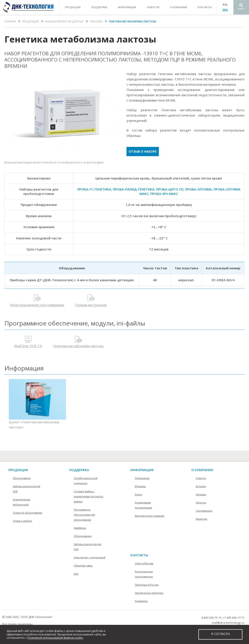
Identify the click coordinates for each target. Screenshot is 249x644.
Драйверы (80, 528)
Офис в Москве (144, 563)
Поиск (241, 9)
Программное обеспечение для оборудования (84, 515)
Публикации (142, 478)
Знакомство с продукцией (90, 557)
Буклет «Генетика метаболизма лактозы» (37, 404)
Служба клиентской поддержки (86, 481)
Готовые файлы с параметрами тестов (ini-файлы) (89, 496)
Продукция (30, 21)
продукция (73, 7)
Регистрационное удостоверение (37, 305)
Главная (10, 21)
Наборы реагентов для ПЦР (64, 21)
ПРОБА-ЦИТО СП (170, 189)
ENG (225, 10)
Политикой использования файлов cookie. (55, 638)
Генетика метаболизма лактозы (78, 346)
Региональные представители (144, 574)
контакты (205, 7)
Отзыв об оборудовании (27, 513)
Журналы (140, 486)
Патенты (201, 502)
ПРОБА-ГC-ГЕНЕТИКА (94, 189)
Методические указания (150, 516)
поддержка (99, 7)
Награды (201, 494)
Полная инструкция (91, 305)
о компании (179, 7)
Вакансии (201, 519)
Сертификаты (204, 511)
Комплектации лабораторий (22, 502)
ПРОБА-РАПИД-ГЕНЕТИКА (134, 189)
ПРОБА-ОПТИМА (198, 189)
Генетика (96, 21)
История (201, 486)
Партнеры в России (147, 585)
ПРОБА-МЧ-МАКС (164, 194)
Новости (153, 7)
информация (127, 7)
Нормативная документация (143, 505)
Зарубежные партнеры (149, 593)
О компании (202, 470)
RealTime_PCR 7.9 (28, 346)
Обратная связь (83, 565)
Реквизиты (141, 601)
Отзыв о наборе (143, 151)
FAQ (76, 574)
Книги (138, 494)
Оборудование (22, 478)
